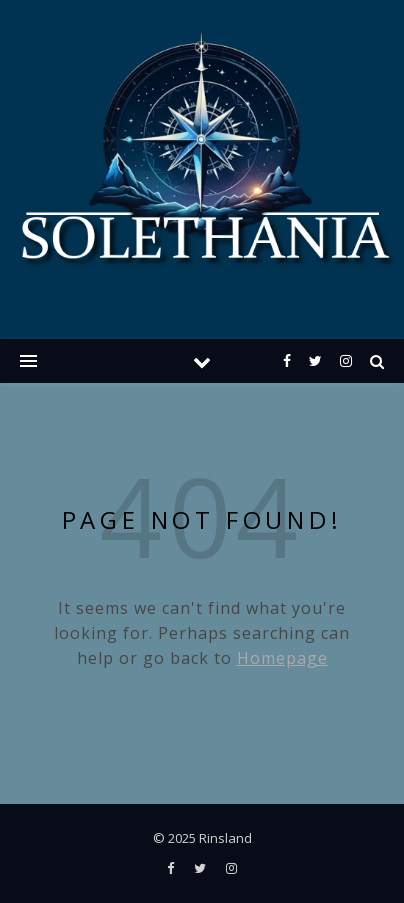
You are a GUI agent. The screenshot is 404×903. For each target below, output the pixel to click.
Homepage (282, 658)
